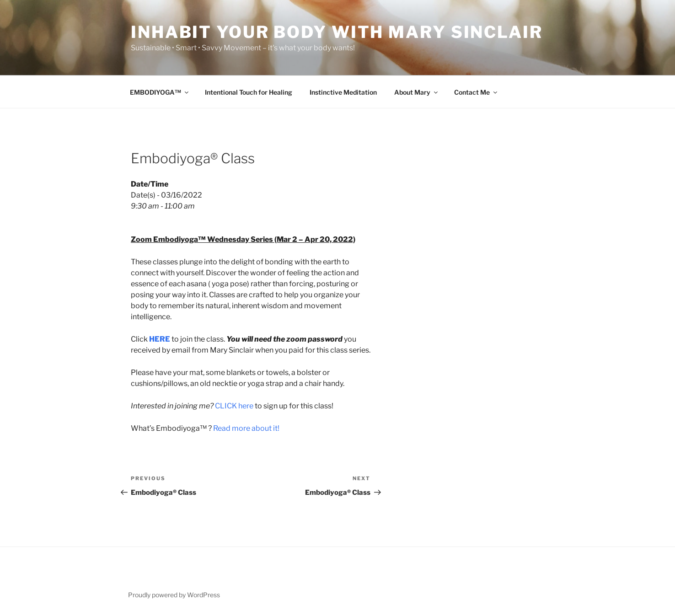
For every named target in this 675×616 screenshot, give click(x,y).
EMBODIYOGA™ (160, 92)
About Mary (417, 92)
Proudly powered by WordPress (174, 595)
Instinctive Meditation (343, 92)
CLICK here (234, 406)
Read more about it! (246, 428)
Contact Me (476, 92)
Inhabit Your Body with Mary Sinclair (337, 32)
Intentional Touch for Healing (249, 92)
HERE (160, 339)
